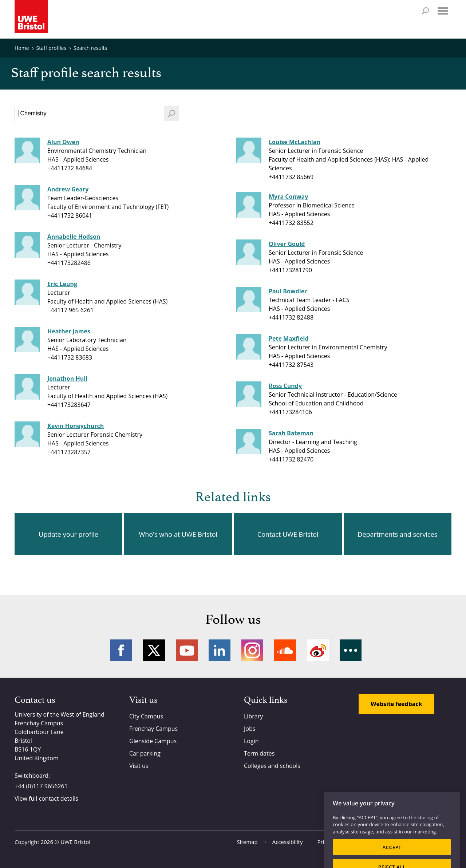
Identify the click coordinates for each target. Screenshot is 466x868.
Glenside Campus (153, 741)
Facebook (121, 650)
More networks (351, 650)
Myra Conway (288, 197)
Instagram (252, 650)
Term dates (259, 753)
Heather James (69, 331)
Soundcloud (285, 650)
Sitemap (247, 842)
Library (253, 716)
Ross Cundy (285, 386)
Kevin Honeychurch (76, 426)
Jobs (250, 729)
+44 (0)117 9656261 (41, 786)
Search (425, 11)
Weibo (318, 650)
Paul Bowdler (288, 291)
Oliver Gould (287, 244)
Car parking (145, 753)
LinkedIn (220, 650)
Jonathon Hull (67, 378)
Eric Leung (62, 284)
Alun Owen (63, 142)
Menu (443, 11)
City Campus (146, 716)
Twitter (154, 650)
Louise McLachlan (295, 142)
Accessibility (288, 842)
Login (251, 741)
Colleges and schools (272, 766)
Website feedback (396, 704)
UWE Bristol (75, 842)
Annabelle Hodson (74, 237)
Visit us (139, 766)
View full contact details (46, 798)
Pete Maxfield (289, 338)
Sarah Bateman (291, 433)
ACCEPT (392, 858)
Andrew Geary (68, 189)
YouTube (187, 650)
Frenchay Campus (153, 729)
